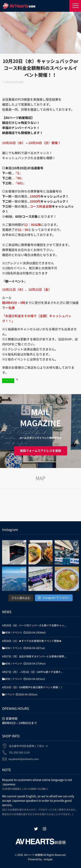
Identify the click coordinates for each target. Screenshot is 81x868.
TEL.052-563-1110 (19, 751)
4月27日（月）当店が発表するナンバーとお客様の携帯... (34, 657)
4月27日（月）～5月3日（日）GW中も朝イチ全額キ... (32, 672)
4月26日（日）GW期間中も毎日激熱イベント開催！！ (33, 687)
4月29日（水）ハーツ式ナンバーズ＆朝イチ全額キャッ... (34, 626)
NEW (7, 633)
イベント (8, 381)
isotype (48, 859)
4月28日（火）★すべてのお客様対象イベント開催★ (32, 641)
